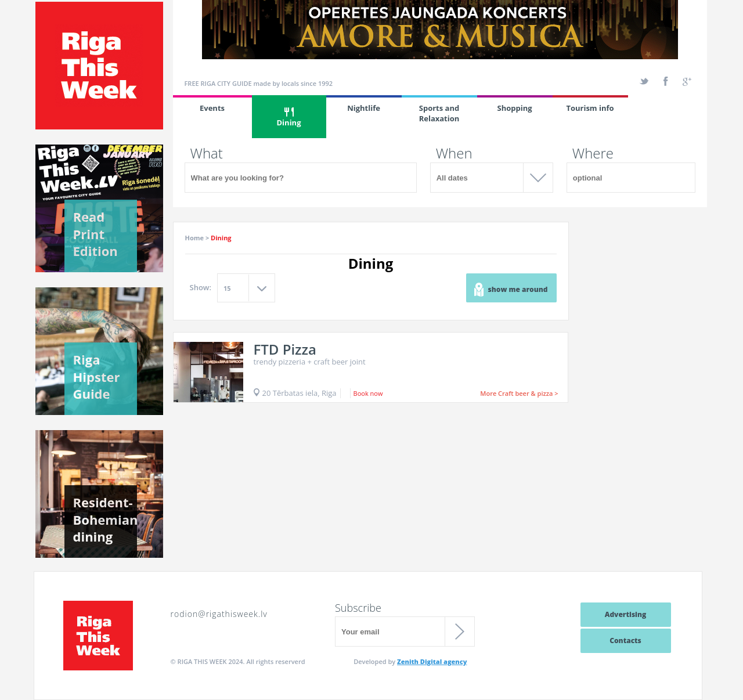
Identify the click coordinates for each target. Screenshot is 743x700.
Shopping (514, 108)
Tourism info (590, 108)
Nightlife (364, 108)
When (454, 153)
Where (593, 153)
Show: (201, 287)
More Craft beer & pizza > (519, 393)
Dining (289, 118)
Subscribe (358, 608)
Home (195, 238)
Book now (368, 393)
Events (212, 108)
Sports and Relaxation (439, 113)
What (207, 153)
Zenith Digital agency (432, 661)
